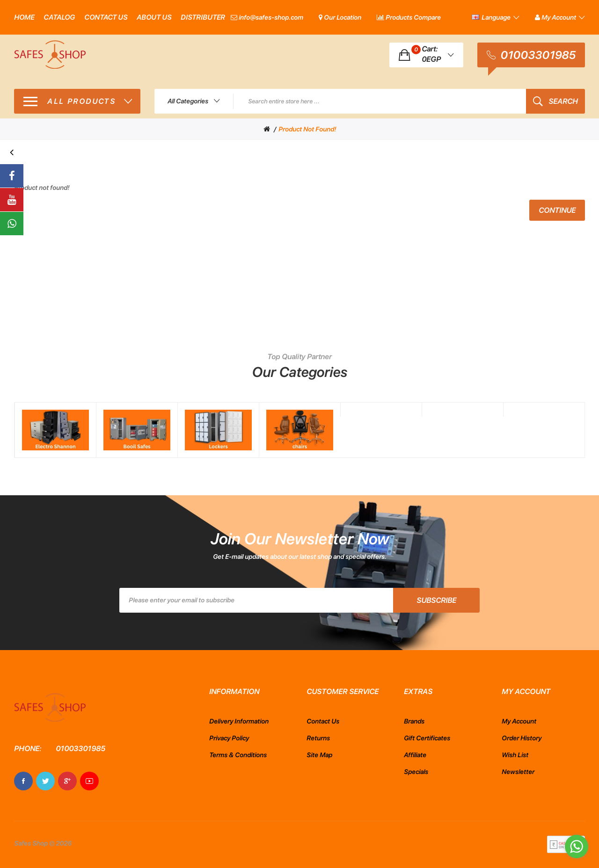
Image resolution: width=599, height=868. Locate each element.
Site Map (319, 755)
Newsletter (518, 772)
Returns (318, 738)
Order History (522, 738)
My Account (519, 721)
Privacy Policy (229, 738)
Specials (416, 772)
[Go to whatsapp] (577, 846)
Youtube (89, 781)
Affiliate (415, 755)
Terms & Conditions (238, 755)
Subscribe (436, 600)
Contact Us (323, 721)
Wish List (515, 755)
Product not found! (307, 129)
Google (67, 781)
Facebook (23, 781)
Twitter (45, 781)
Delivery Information (239, 721)
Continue (557, 210)
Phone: (28, 749)
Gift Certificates (427, 738)
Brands (414, 721)
